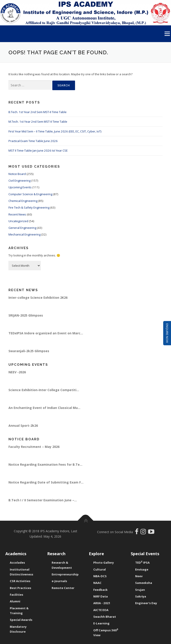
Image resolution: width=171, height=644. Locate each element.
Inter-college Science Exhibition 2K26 (38, 298)
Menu (167, 34)
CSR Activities (20, 581)
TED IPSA (142, 563)
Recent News (17, 214)
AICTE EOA (101, 610)
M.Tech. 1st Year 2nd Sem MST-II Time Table (38, 122)
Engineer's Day (146, 603)
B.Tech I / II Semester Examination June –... (43, 500)
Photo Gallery (104, 563)
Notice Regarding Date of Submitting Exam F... (46, 482)
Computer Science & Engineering (30, 194)
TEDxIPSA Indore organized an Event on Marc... (46, 333)
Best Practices (20, 588)
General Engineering (22, 228)
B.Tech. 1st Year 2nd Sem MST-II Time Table (38, 112)
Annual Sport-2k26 (23, 426)
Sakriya (141, 596)
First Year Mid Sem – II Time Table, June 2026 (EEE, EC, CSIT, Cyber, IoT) (55, 131)
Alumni (15, 601)
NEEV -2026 (17, 372)
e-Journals (59, 581)
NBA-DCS (100, 576)
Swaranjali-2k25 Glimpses (29, 351)
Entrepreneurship (65, 574)
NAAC (97, 583)
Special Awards (21, 620)
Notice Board (17, 174)
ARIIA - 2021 (102, 603)
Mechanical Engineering (24, 234)
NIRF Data (101, 596)
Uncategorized (18, 221)
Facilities (16, 595)
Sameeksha (144, 583)
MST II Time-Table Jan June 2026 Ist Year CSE (38, 150)
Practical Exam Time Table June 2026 (33, 141)
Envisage (142, 569)
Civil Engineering (19, 181)
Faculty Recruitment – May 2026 (34, 447)
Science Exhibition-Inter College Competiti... (44, 390)
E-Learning (101, 623)
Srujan (140, 590)
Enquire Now (167, 333)
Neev (139, 576)
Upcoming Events (20, 187)
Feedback (100, 590)
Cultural (100, 569)
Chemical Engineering (23, 201)
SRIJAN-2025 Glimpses (26, 315)
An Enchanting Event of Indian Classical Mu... (44, 408)
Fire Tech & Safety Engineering (29, 207)
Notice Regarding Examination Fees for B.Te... (45, 464)
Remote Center (63, 588)
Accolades (17, 563)
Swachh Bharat (105, 617)
